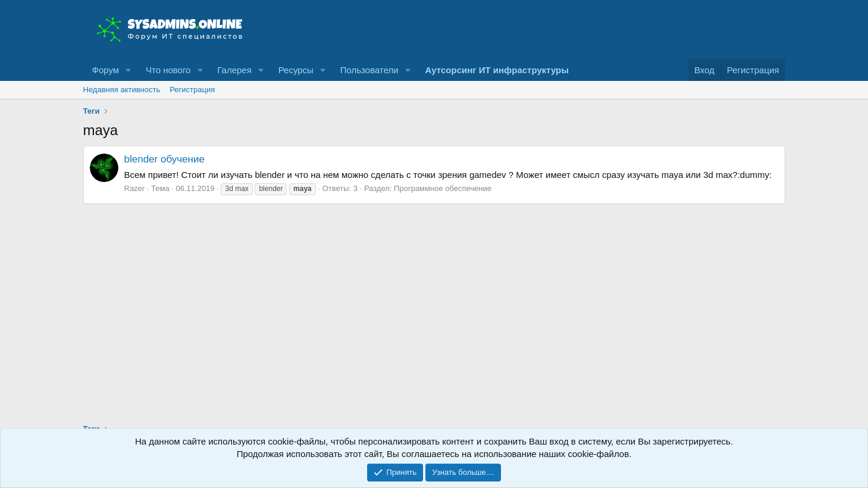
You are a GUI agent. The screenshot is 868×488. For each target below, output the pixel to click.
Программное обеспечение (443, 188)
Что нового (168, 70)
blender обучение (164, 159)
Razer (135, 188)
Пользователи (369, 70)
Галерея (234, 70)
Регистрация (192, 90)
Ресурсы (296, 70)
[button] (129, 70)
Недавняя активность (122, 90)
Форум (106, 70)
